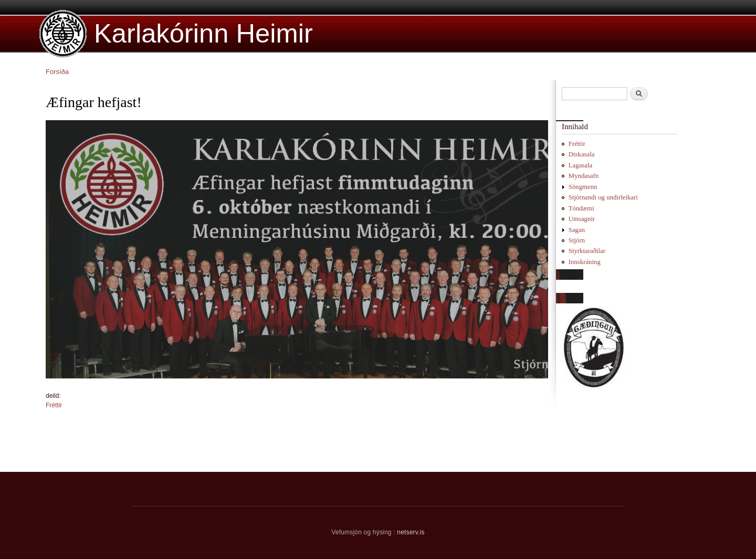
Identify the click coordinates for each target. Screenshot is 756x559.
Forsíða (57, 72)
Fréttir (54, 405)
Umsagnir (582, 219)
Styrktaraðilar (587, 251)
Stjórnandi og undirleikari (603, 197)
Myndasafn (584, 176)
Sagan (577, 230)
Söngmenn (583, 187)
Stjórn (577, 240)
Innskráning (585, 262)
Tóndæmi (581, 208)
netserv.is (411, 532)
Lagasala (580, 165)
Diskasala (582, 154)
